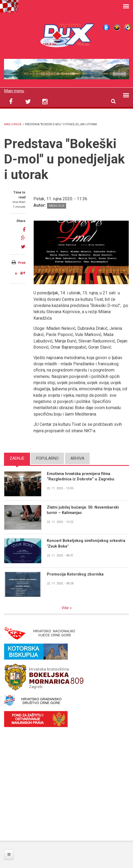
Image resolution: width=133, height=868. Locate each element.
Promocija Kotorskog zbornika (75, 574)
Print (22, 263)
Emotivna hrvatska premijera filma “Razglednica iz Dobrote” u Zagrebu (81, 476)
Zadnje (17, 458)
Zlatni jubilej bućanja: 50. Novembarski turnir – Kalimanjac (83, 510)
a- (16, 273)
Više (66, 608)
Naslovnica (13, 124)
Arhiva (77, 458)
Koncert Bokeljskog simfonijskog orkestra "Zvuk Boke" (86, 544)
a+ (23, 273)
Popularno (47, 458)
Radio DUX (57, 206)
